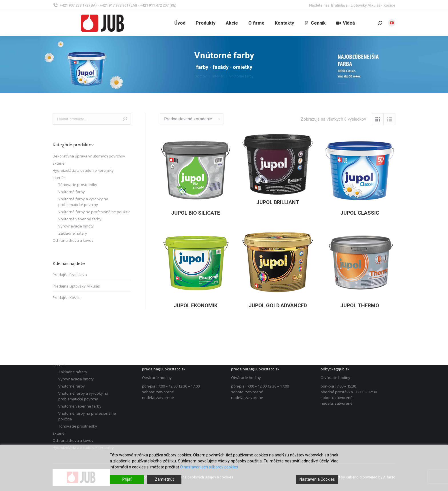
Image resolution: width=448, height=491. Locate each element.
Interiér (59, 177)
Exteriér (59, 163)
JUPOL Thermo (360, 305)
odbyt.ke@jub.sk (335, 369)
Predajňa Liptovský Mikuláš (76, 286)
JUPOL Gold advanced (278, 305)
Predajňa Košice (67, 298)
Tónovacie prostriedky (78, 185)
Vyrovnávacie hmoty (76, 226)
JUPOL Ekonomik (196, 305)
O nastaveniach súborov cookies (209, 467)
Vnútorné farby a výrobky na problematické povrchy (83, 202)
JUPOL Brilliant (278, 202)
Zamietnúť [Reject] (164, 479)
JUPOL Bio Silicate (196, 213)
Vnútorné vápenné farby (80, 219)
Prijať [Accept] (127, 479)
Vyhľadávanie (125, 119)
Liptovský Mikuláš (365, 5)
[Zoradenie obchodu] (192, 119)
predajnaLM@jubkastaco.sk (255, 369)
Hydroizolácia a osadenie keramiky (83, 170)
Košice (389, 5)
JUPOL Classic (360, 213)
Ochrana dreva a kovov (73, 240)
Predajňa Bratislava (70, 275)
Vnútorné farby (72, 192)
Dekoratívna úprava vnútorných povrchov (89, 156)
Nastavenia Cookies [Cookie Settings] (317, 479)
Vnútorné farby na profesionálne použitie (94, 212)
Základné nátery (73, 233)
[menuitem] (180, 23)
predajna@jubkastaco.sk (164, 369)
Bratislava (339, 5)
